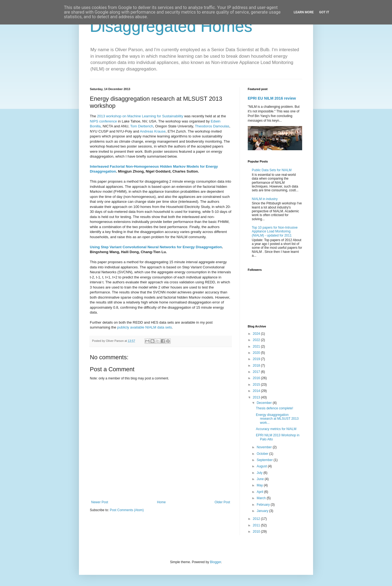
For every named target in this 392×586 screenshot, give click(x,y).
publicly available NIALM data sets (144, 327)
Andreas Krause (153, 131)
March (262, 498)
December (265, 403)
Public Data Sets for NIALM (272, 170)
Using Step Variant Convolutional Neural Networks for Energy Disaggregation (156, 247)
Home (161, 502)
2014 (257, 391)
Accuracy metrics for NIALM (276, 429)
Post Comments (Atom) (127, 510)
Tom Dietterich (142, 126)
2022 (257, 340)
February (264, 505)
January (263, 511)
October (263, 454)
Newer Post (100, 502)
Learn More (304, 12)
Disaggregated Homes (171, 26)
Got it (324, 12)
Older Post (222, 502)
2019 (257, 359)
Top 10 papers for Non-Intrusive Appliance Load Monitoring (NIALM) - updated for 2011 (275, 231)
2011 (257, 525)
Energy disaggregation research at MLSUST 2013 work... (277, 419)
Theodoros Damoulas (212, 126)
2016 (257, 378)
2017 (257, 372)
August (262, 466)
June (261, 479)
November (265, 447)
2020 (257, 353)
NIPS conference (103, 121)
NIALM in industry (265, 199)
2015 (257, 385)
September (265, 460)
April (260, 492)
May (260, 485)
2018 (257, 366)
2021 (257, 346)
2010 (257, 532)
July (260, 473)
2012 (257, 519)
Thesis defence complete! (275, 408)
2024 (257, 334)
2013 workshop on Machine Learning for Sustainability (140, 116)
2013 (257, 397)
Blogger (215, 562)
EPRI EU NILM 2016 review (272, 98)
